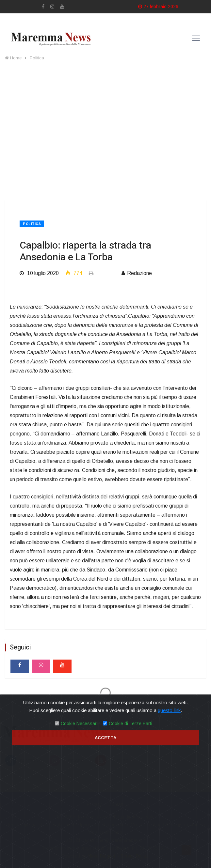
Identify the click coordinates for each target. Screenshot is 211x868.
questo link (169, 710)
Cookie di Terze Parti (130, 723)
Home (13, 58)
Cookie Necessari (79, 723)
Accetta (105, 738)
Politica (37, 58)
